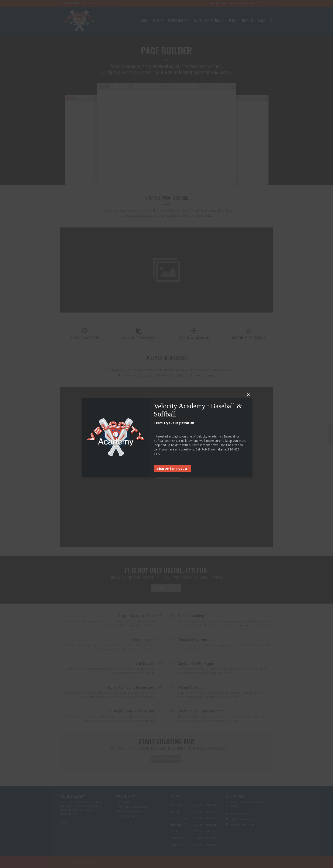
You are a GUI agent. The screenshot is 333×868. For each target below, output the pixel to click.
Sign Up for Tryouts (172, 469)
